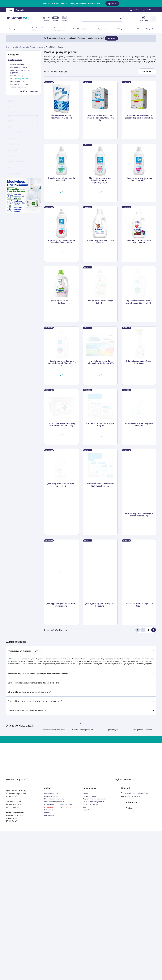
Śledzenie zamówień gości (54, 888)
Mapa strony (88, 899)
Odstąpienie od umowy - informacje (58, 894)
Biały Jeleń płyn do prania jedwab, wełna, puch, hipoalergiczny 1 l (100, 180)
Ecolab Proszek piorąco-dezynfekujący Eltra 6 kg (61, 117)
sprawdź (112, 3)
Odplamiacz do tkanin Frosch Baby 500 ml (139, 422)
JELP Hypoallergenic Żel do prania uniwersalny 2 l (61, 694)
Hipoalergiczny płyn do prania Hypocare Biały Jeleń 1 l (61, 242)
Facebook (127, 898)
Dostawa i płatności (52, 883)
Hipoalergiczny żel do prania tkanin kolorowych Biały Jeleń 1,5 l (61, 423)
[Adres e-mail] (86, 841)
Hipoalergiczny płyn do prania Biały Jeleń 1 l (61, 179)
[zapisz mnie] (117, 841)
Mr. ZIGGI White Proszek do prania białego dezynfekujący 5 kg (100, 118)
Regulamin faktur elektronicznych (96, 888)
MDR (85, 897)
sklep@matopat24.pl (131, 886)
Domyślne (146, 71)
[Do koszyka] (73, 134)
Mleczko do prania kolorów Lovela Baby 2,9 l (139, 242)
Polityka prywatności (90, 886)
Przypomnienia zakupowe (54, 891)
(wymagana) (82, 850)
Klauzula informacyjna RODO (94, 891)
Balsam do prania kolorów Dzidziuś (61, 302)
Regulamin (87, 883)
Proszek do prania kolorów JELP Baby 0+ (100, 514)
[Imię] (50, 841)
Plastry (56, 19)
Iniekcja (46, 19)
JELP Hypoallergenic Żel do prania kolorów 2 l (100, 694)
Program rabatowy (51, 886)
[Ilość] (56, 134)
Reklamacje (49, 899)
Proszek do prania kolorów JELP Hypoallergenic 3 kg (139, 604)
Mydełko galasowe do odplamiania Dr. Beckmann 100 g (100, 422)
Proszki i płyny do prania (60, 52)
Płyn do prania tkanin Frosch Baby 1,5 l (100, 332)
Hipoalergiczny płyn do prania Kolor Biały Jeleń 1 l (139, 179)
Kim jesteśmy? (50, 905)
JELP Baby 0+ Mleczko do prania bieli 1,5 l (139, 514)
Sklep (10, 10)
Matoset (65, 19)
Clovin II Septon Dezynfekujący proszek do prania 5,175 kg (61, 514)
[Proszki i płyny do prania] (56, 47)
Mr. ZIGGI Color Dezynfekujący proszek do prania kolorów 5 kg (139, 117)
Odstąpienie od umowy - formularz (58, 897)
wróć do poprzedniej (28, 91)
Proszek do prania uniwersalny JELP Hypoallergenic (100, 604)
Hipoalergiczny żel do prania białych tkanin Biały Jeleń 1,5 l (139, 332)
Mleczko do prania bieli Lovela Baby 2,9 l (100, 242)
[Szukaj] (100, 19)
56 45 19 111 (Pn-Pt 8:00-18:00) (135, 883)
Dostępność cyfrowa (90, 894)
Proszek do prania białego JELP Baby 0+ (139, 694)
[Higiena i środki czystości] (20, 47)
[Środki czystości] (37, 47)
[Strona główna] (7, 47)
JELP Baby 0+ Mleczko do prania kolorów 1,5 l (61, 604)
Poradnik (20, 10)
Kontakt (47, 902)
